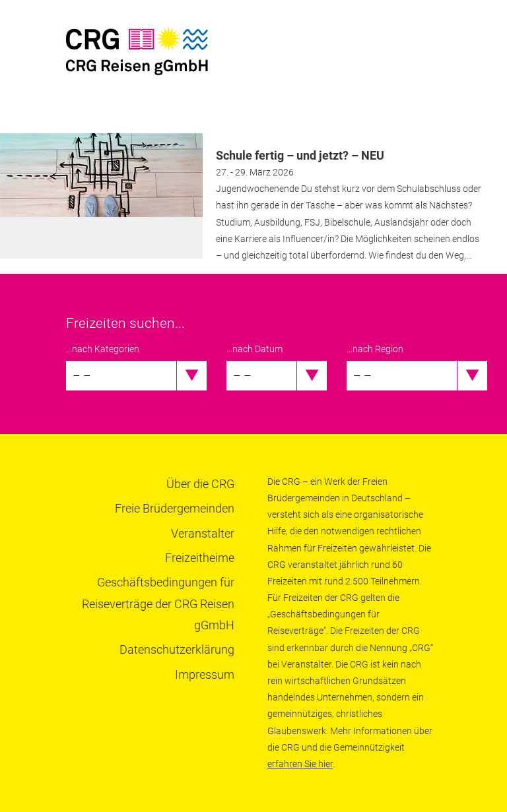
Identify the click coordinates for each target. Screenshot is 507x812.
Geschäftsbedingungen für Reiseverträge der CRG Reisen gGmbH (158, 604)
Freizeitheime (200, 558)
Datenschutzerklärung (177, 649)
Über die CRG (200, 484)
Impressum (205, 674)
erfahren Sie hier (300, 764)
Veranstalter (203, 533)
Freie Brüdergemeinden (175, 508)
